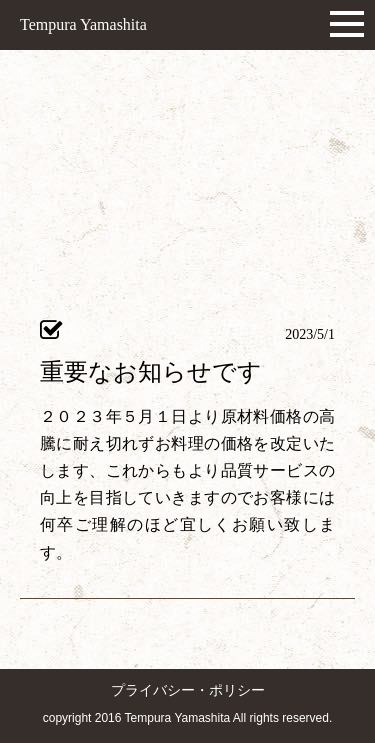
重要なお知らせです (151, 372)
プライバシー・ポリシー (188, 690)
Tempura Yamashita (83, 24)
